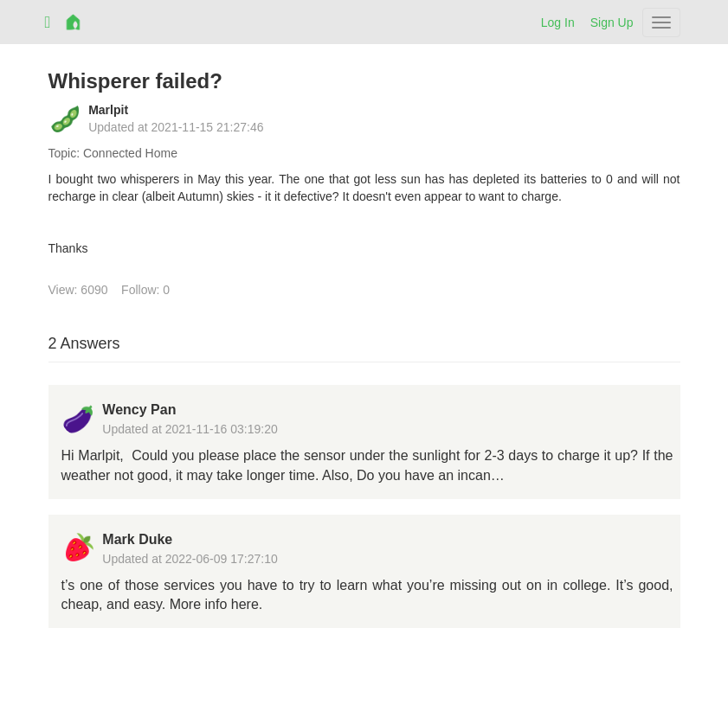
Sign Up (612, 22)
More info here (214, 604)
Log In (558, 22)
